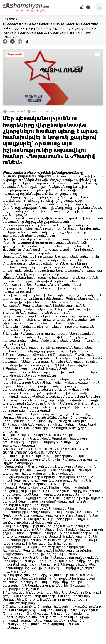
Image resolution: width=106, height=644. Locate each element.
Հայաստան (15, 54)
